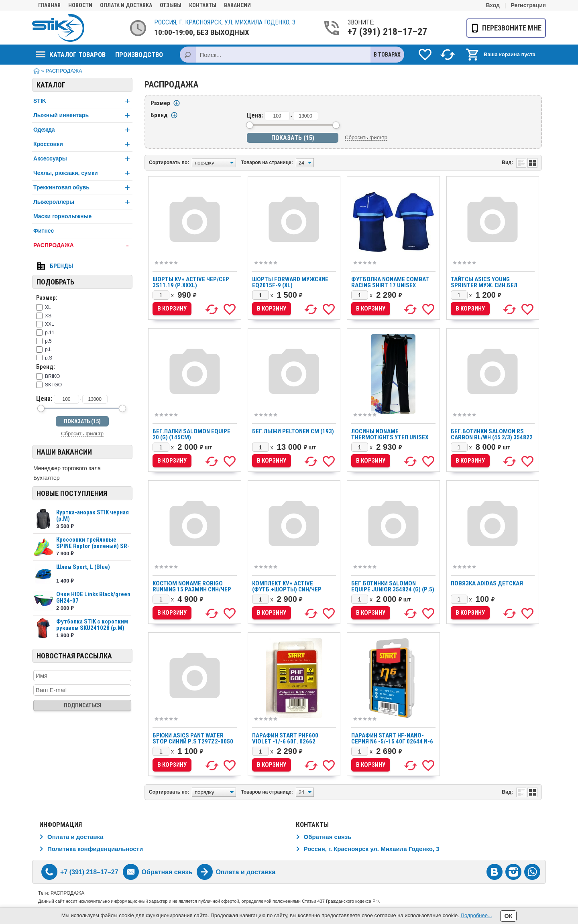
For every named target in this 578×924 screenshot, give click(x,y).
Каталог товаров (71, 55)
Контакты (203, 5)
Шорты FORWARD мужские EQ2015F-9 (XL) (290, 282)
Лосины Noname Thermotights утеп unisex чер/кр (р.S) (390, 437)
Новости (80, 5)
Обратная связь (328, 837)
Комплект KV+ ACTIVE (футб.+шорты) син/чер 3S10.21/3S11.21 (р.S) (287, 589)
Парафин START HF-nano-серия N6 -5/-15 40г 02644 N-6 (392, 738)
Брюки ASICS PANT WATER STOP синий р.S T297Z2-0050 (193, 738)
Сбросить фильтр (82, 434)
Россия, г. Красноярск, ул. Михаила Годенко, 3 (225, 22)
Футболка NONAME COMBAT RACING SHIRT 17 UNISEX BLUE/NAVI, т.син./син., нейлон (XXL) (390, 288)
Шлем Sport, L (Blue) (83, 567)
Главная (49, 5)
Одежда (83, 130)
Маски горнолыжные (62, 216)
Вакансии (237, 5)
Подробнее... (476, 915)
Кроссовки (83, 144)
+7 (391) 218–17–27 (379, 32)
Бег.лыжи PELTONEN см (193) (293, 431)
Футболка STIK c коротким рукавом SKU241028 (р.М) (92, 625)
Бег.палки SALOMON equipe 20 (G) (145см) (191, 434)
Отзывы (171, 5)
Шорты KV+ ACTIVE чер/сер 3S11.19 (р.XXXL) (191, 282)
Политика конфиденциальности (95, 849)
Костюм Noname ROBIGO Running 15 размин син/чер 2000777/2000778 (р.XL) (192, 589)
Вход (493, 5)
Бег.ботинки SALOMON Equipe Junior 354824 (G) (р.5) (393, 586)
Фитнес (44, 231)
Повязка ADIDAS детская (487, 583)
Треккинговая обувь (83, 188)
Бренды (61, 266)
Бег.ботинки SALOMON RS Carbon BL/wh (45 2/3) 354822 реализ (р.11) (492, 437)
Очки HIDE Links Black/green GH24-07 (93, 597)
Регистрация (528, 5)
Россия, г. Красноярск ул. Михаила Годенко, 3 (372, 849)
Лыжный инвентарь (83, 115)
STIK (83, 101)
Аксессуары (83, 159)
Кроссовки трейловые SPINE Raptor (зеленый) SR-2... (93, 546)
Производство (139, 55)
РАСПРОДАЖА (83, 245)
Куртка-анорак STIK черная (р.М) (93, 516)
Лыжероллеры (83, 202)
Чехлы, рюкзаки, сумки (83, 173)
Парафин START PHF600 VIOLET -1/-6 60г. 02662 (285, 738)
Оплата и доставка (126, 5)
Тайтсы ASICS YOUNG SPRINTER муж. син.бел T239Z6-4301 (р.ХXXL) (484, 285)
